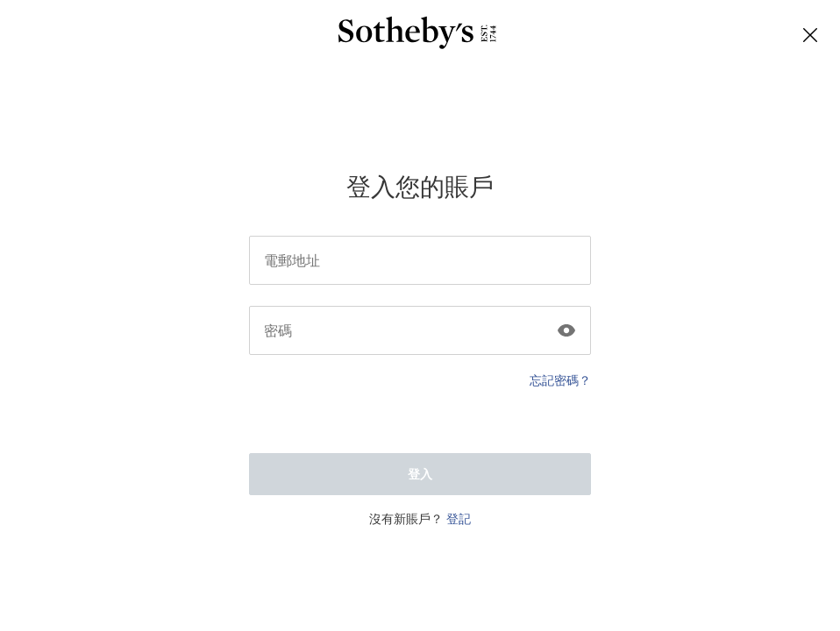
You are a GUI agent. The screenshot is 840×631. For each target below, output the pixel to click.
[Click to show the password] (566, 327)
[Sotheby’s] (417, 35)
